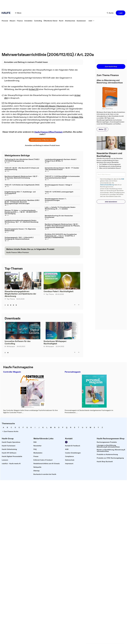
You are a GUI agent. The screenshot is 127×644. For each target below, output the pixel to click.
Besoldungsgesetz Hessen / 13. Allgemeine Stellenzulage (20, 230)
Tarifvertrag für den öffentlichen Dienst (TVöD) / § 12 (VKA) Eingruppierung (22, 160)
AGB (122, 179)
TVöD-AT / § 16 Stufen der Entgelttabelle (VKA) (22, 185)
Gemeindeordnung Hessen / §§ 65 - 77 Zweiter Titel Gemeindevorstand (62, 169)
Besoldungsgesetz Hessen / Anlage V (58, 185)
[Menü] (18, 13)
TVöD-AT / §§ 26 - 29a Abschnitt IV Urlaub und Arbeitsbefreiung (22, 169)
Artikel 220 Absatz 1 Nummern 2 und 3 (56, 106)
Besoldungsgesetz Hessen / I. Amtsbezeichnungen (56, 199)
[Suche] (110, 13)
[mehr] (91, 21)
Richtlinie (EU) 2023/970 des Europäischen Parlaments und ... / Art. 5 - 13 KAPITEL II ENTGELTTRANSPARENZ (61, 236)
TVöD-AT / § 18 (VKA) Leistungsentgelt (59, 192)
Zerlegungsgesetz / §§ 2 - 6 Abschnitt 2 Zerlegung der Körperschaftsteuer (19, 238)
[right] (79, 305)
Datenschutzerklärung (107, 185)
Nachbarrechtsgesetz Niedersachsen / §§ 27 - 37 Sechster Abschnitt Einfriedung (22, 177)
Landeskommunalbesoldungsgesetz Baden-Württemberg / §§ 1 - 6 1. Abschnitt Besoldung (21, 221)
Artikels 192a (77, 117)
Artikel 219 (34, 89)
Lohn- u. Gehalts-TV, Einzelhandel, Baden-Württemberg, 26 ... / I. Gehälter (60, 208)
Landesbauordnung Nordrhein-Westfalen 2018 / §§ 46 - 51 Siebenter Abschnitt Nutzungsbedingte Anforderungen (22, 202)
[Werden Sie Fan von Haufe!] (66, 442)
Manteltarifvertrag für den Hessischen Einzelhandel (59, 216)
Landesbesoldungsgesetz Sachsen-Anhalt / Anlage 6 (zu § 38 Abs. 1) (61, 160)
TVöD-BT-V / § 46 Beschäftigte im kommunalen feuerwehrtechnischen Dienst (62, 177)
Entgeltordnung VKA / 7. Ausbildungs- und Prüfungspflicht (20, 193)
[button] (121, 13)
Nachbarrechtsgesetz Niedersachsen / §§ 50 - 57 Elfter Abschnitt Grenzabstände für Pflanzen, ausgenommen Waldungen (62, 226)
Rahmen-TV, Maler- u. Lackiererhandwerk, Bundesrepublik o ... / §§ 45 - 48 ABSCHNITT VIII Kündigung (21, 212)
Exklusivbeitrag (12, 274)
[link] (5, 21)
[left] (75, 305)
